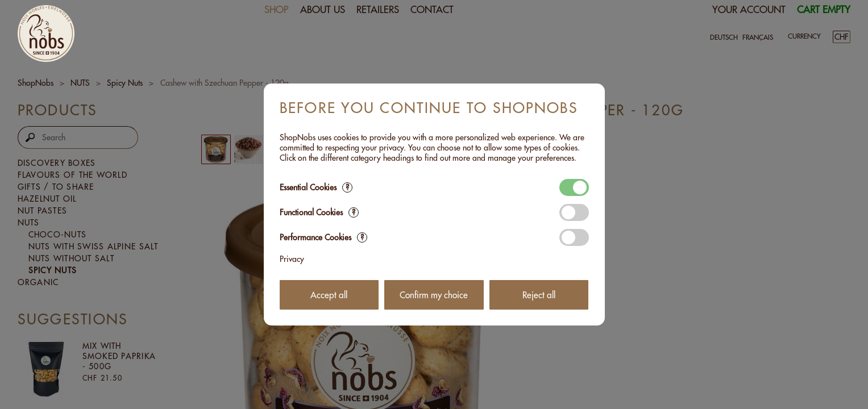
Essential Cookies (316, 187)
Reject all (539, 295)
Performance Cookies (323, 237)
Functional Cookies (319, 212)
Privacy (292, 259)
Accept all (329, 295)
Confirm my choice (434, 295)
